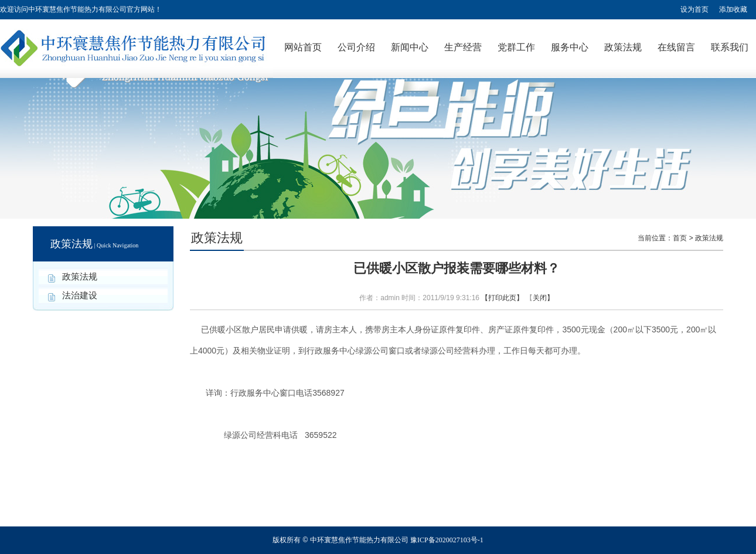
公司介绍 (356, 47)
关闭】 (543, 298)
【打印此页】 (502, 298)
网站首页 (303, 47)
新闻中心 (410, 47)
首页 (680, 238)
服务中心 (570, 47)
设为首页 (694, 9)
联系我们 (730, 47)
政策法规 (623, 47)
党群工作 (516, 47)
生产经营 (463, 47)
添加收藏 (733, 9)
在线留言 (676, 47)
